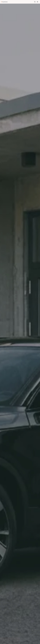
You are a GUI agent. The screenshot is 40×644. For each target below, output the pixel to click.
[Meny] (37, 2)
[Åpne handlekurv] (35, 2)
